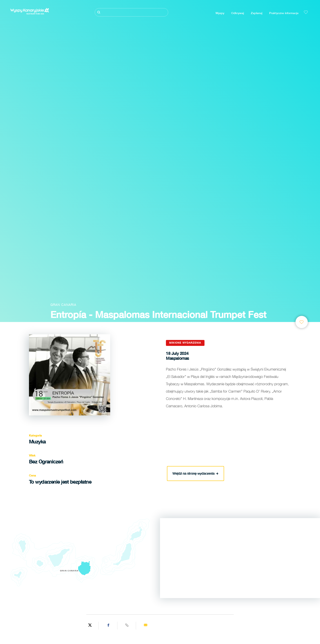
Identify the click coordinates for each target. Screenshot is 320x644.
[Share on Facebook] (108, 626)
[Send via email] (146, 626)
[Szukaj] (131, 12)
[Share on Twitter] (90, 626)
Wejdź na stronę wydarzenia (195, 473)
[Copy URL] (127, 626)
